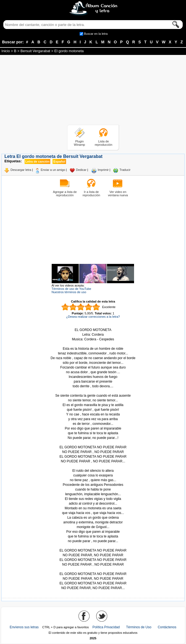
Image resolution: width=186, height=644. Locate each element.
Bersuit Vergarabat (35, 51)
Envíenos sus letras (24, 627)
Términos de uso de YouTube (71, 289)
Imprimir (103, 170)
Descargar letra (21, 170)
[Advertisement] (93, 91)
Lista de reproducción (104, 143)
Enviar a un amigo (53, 170)
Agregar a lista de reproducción (65, 194)
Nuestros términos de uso (69, 292)
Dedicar (81, 170)
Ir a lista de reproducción (91, 194)
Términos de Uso (139, 627)
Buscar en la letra (96, 34)
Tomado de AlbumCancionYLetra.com (93, 569)
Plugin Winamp (79, 143)
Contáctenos (167, 627)
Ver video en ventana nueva (118, 194)
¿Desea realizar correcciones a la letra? (93, 317)
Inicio (6, 51)
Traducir (125, 170)
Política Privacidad (106, 627)
